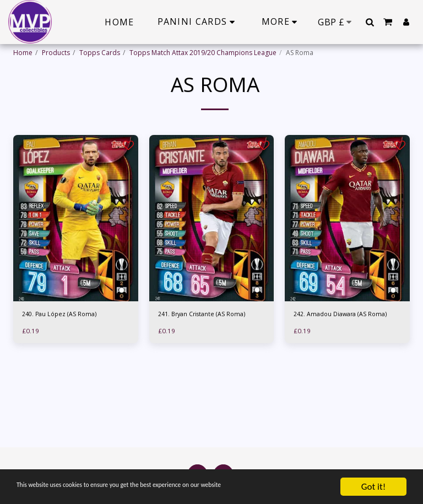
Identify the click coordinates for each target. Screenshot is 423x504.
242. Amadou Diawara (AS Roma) (345, 315)
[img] (76, 218)
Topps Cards (100, 53)
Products (56, 53)
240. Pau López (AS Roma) (62, 315)
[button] (370, 22)
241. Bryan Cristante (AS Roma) (206, 315)
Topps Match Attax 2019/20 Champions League (203, 53)
